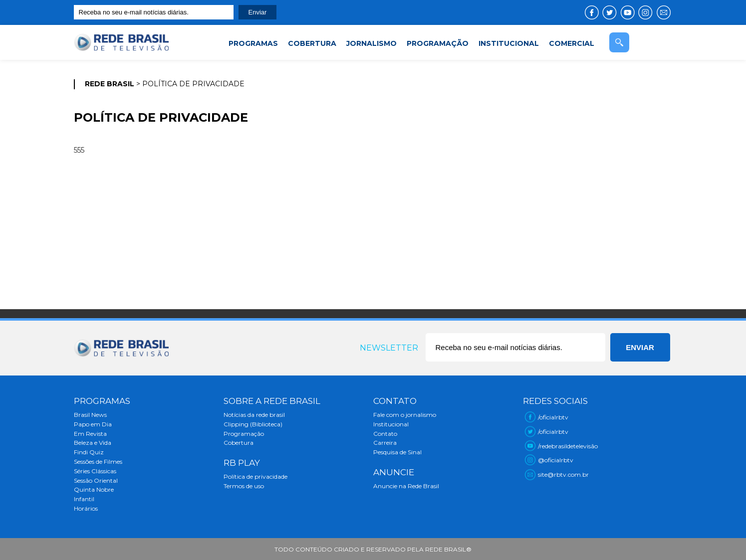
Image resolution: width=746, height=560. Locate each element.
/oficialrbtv (553, 417)
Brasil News (90, 415)
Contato (385, 434)
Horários (86, 508)
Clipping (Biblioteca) (253, 424)
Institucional (391, 424)
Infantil (84, 499)
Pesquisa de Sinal (397, 452)
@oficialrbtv (556, 460)
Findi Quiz (89, 452)
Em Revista (90, 434)
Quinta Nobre (94, 489)
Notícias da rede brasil (254, 415)
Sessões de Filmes (98, 462)
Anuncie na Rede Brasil (406, 486)
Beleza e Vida (93, 443)
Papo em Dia (93, 424)
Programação (244, 434)
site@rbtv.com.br (563, 474)
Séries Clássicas (95, 471)
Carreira (385, 443)
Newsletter (389, 348)
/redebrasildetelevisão (568, 446)
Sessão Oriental (96, 480)
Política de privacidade (255, 476)
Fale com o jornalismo (405, 415)
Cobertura (239, 443)
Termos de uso (244, 486)
